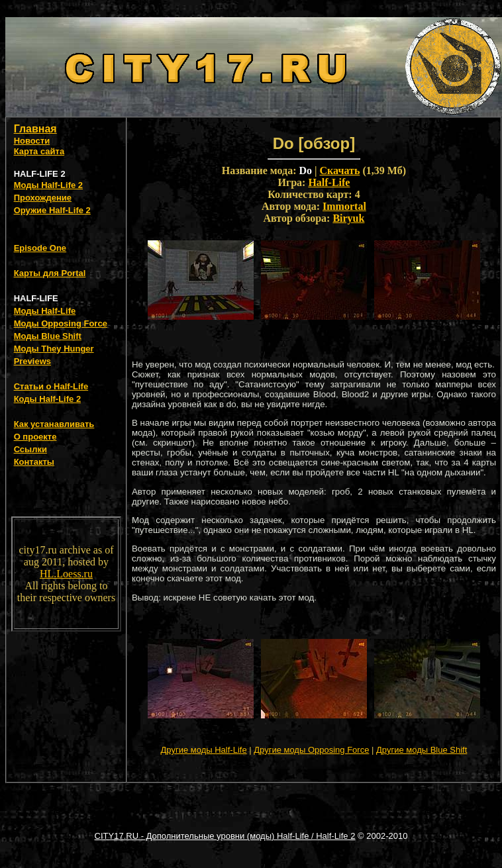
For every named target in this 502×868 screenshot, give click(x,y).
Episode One (40, 248)
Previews (32, 361)
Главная (35, 129)
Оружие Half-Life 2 (52, 210)
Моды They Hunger (54, 349)
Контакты (34, 462)
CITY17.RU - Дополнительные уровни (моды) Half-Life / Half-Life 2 (225, 836)
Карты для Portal (50, 273)
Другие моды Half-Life (204, 750)
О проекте (35, 437)
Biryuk (348, 218)
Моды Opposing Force (61, 323)
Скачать (340, 170)
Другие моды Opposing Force (311, 750)
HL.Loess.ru (66, 574)
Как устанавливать (54, 424)
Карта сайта (39, 151)
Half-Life (329, 182)
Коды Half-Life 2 (48, 399)
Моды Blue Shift (48, 336)
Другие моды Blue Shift (422, 750)
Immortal (344, 206)
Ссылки (30, 449)
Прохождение (43, 198)
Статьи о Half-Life (51, 386)
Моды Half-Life (45, 311)
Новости (32, 141)
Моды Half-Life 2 (48, 185)
